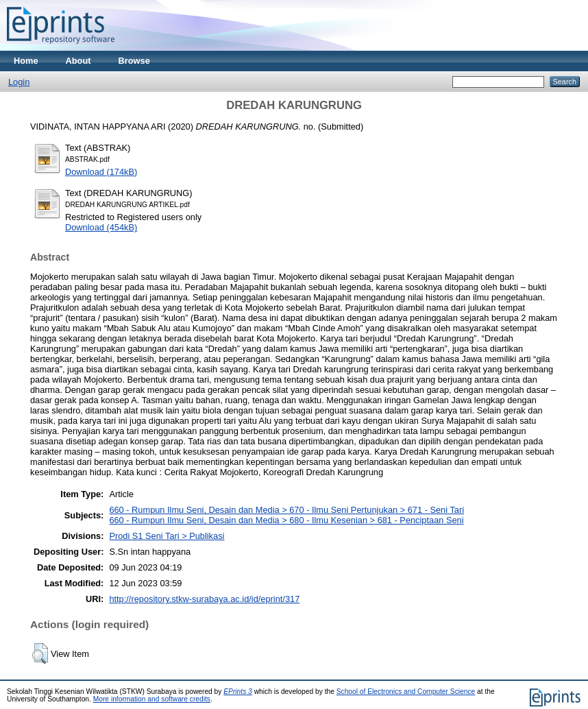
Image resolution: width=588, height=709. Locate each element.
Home (26, 61)
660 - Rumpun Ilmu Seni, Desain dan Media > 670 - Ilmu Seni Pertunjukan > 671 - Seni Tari (286, 510)
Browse (134, 61)
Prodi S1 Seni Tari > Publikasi (167, 536)
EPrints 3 (238, 692)
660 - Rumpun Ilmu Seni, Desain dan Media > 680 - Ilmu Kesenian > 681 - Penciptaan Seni (286, 520)
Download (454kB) (101, 227)
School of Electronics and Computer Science (406, 692)
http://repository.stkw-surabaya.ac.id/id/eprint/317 (204, 599)
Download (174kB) (101, 172)
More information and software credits (152, 699)
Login (19, 82)
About (78, 61)
